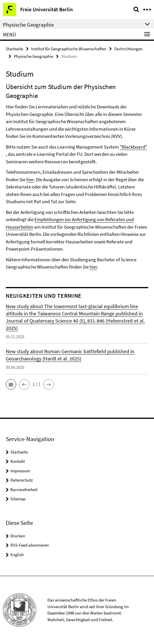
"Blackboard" (133, 147)
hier (30, 179)
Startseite (14, 49)
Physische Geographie (34, 56)
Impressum (20, 471)
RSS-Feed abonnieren (30, 545)
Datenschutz (22, 480)
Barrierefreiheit (24, 490)
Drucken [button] (18, 536)
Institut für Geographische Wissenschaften (69, 49)
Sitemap (18, 499)
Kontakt (18, 461)
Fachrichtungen (128, 49)
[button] (11, 384)
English (17, 555)
